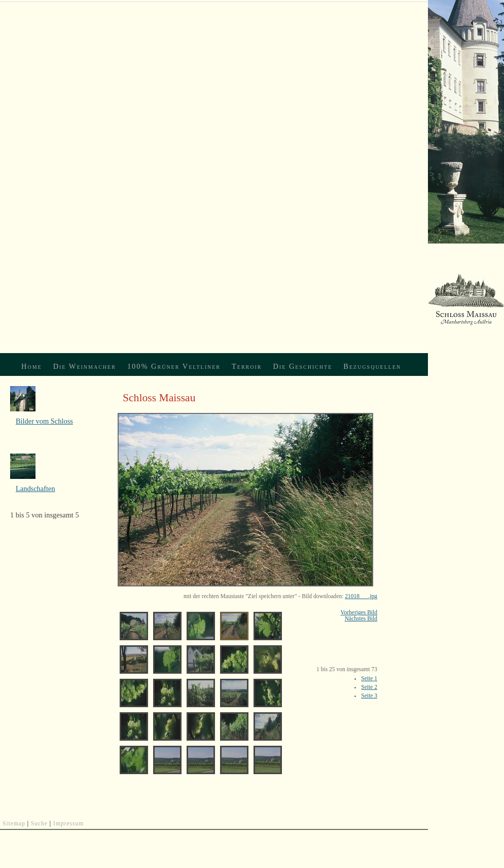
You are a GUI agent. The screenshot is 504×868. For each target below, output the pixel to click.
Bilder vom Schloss (44, 421)
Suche (39, 823)
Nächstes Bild (361, 618)
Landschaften (35, 489)
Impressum (68, 823)
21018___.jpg (361, 596)
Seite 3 (369, 696)
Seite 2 (369, 687)
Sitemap (14, 823)
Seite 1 (369, 678)
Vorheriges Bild (359, 612)
